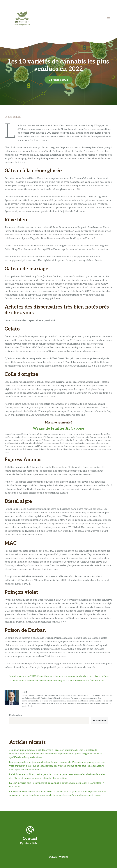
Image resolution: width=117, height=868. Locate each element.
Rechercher (16, 715)
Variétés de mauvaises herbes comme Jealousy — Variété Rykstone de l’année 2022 (56, 681)
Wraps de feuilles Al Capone (58, 428)
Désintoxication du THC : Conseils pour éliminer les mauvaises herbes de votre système (59, 676)
